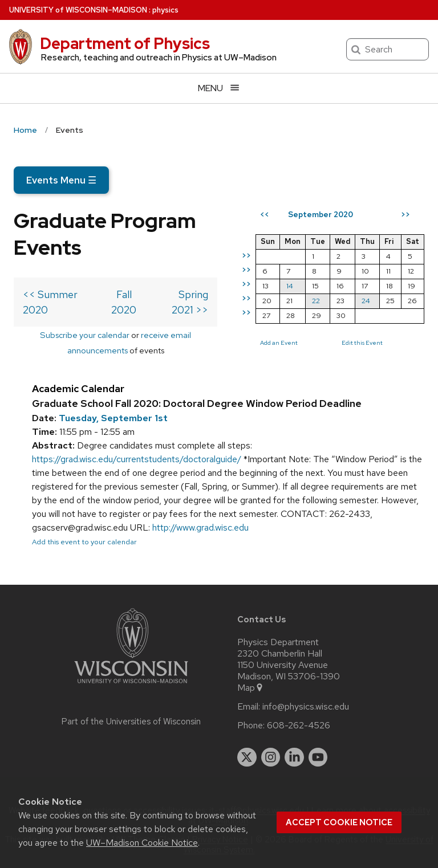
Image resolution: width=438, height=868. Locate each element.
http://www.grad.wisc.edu (200, 527)
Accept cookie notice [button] (339, 822)
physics (165, 10)
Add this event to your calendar (84, 542)
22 (316, 301)
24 (366, 301)
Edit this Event (362, 343)
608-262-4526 (299, 726)
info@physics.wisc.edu (306, 707)
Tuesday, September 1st (113, 418)
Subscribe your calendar (85, 335)
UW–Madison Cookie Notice (142, 843)
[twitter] (247, 757)
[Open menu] (219, 88)
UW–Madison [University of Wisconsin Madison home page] (78, 10)
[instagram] (271, 757)
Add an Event (279, 343)
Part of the (131, 722)
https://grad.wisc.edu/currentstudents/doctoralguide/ (137, 459)
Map (251, 688)
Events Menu (61, 180)
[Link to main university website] (131, 685)
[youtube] (318, 757)
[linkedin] (294, 757)
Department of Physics (125, 43)
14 (290, 286)
